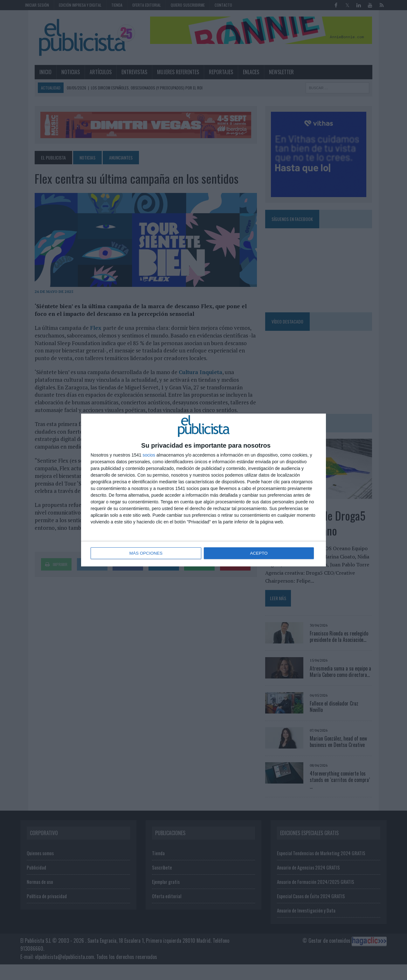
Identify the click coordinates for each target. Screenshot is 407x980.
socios (149, 455)
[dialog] (203, 490)
